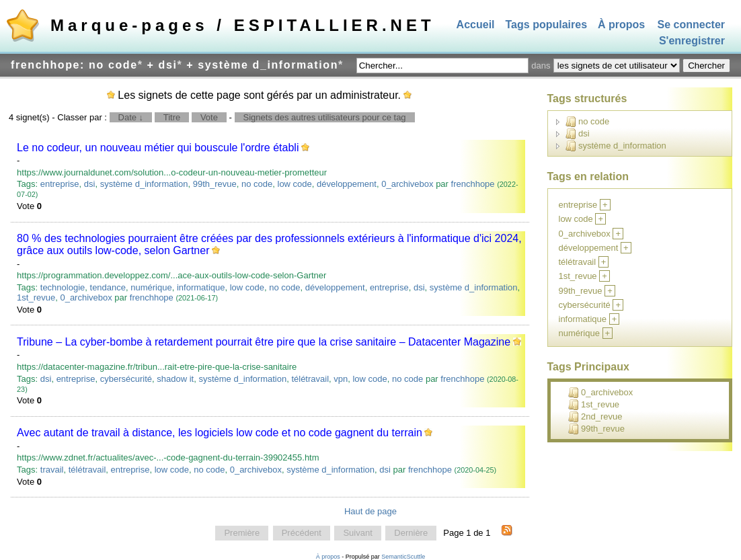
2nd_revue (595, 417)
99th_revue (215, 184)
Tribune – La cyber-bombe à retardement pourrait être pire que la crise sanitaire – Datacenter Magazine (264, 342)
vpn (341, 379)
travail (52, 470)
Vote (209, 117)
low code (295, 184)
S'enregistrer (692, 41)
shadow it (175, 379)
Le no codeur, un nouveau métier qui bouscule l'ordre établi (158, 148)
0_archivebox (407, 184)
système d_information (144, 184)
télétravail (310, 379)
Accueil (476, 25)
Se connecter (691, 25)
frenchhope (473, 184)
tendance (108, 287)
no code (257, 184)
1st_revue (36, 297)
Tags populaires (547, 25)
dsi (90, 184)
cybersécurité (126, 379)
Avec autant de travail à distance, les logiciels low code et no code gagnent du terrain (220, 433)
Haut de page (370, 511)
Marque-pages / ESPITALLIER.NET (243, 25)
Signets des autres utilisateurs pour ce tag (325, 117)
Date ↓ (131, 117)
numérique (151, 287)
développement (347, 184)
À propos (621, 25)
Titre (172, 117)
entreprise (60, 184)
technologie (63, 287)
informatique (201, 287)
